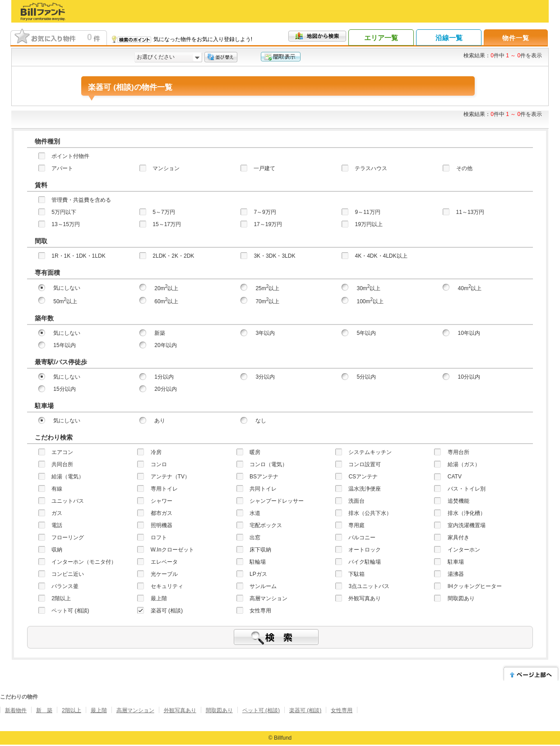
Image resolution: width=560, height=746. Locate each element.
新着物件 (16, 710)
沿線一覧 (449, 38)
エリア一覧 (381, 38)
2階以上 (72, 710)
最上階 (99, 710)
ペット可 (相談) (261, 710)
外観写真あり (180, 710)
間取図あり (219, 710)
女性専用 (342, 710)
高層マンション (135, 710)
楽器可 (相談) (305, 710)
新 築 (44, 710)
